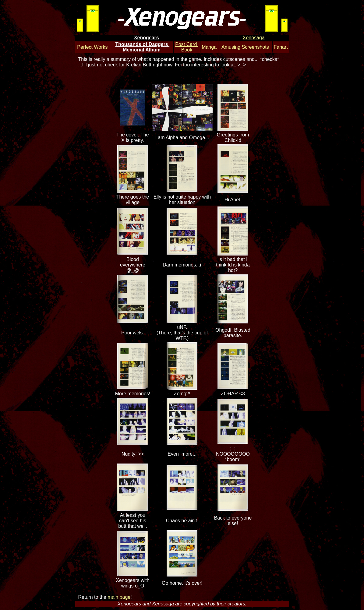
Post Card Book (187, 47)
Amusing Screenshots (245, 47)
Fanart (281, 47)
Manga (209, 47)
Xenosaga (254, 38)
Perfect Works (92, 47)
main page (119, 597)
